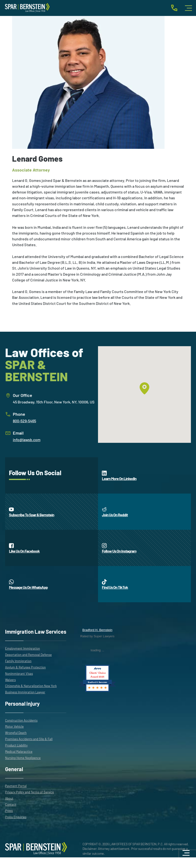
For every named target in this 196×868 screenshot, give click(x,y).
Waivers (10, 680)
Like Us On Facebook (24, 548)
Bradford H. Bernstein (97, 630)
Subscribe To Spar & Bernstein (32, 512)
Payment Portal (16, 786)
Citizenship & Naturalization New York (31, 686)
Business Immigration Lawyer (25, 692)
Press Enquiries (16, 817)
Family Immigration (18, 661)
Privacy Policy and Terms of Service (30, 792)
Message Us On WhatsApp (28, 584)
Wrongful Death (16, 733)
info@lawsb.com (27, 440)
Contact (11, 804)
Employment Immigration (23, 648)
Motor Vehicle (14, 726)
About (9, 798)
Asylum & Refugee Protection (25, 667)
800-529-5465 (24, 421)
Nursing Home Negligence (23, 758)
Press (9, 811)
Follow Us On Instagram (119, 548)
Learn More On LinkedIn (119, 475)
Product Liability (16, 745)
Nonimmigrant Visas (19, 674)
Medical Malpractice (19, 752)
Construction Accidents (21, 720)
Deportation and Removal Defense (28, 655)
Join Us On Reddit (115, 512)
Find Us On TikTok (115, 584)
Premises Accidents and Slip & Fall (29, 739)
